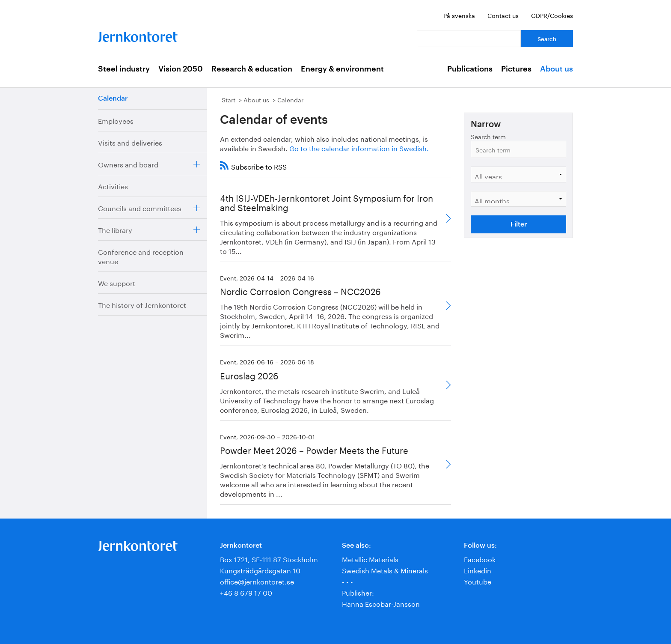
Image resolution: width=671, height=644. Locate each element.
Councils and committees (140, 207)
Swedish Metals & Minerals (385, 570)
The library (115, 229)
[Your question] (469, 39)
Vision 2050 (181, 69)
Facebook (480, 559)
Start (229, 99)
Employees (116, 120)
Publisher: (358, 592)
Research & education (252, 69)
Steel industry (124, 69)
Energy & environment (342, 69)
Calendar (113, 98)
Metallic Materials (370, 559)
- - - (347, 581)
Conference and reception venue (141, 256)
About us (557, 69)
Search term (488, 136)
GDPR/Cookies (552, 15)
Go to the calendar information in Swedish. (359, 148)
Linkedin (478, 570)
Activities (113, 186)
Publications (470, 69)
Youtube (478, 581)
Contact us (503, 15)
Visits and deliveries (130, 142)
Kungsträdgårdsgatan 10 (260, 570)
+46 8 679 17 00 (246, 592)
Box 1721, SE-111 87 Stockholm (269, 559)
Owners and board (128, 164)
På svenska (459, 15)
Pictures (516, 69)
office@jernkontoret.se (257, 581)
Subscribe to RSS (259, 166)
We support (117, 282)
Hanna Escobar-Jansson (381, 603)
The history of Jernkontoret (142, 304)
